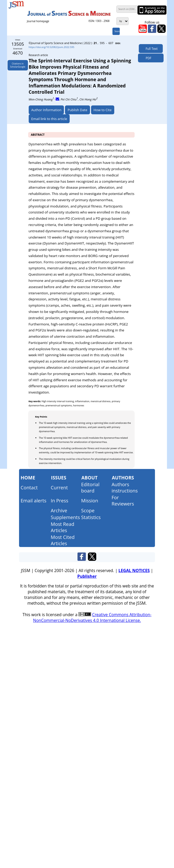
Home (28, 478)
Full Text (151, 49)
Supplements (65, 517)
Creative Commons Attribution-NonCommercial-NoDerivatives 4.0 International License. (92, 617)
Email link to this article (49, 119)
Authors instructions (125, 487)
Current (59, 487)
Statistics (91, 517)
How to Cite (103, 110)
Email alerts (34, 501)
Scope (88, 510)
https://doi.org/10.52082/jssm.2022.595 (52, 47)
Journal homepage (38, 21)
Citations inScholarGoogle (18, 65)
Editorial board (90, 487)
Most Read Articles (63, 527)
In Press (60, 501)
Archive (59, 510)
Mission (90, 501)
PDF (147, 58)
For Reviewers (123, 501)
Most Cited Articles (63, 540)
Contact (29, 487)
